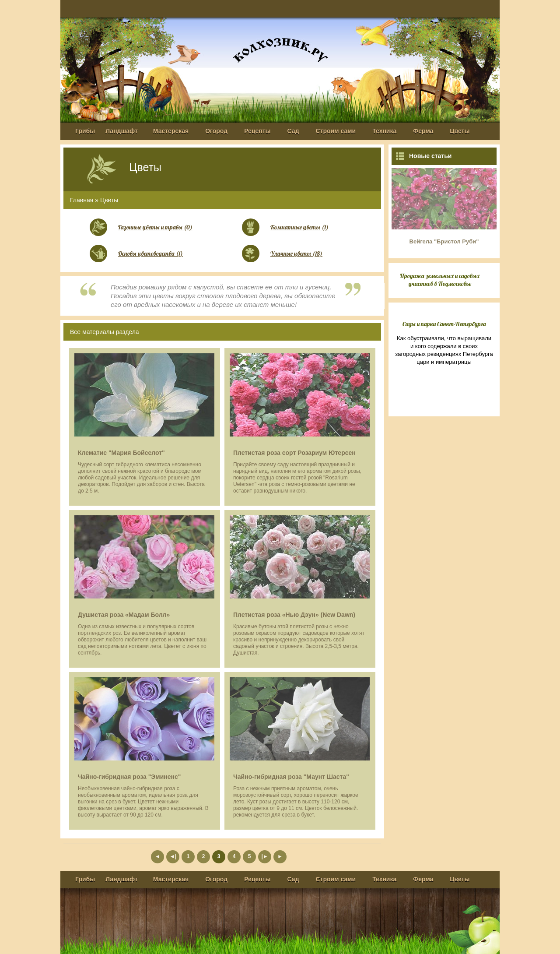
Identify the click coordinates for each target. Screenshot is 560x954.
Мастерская (171, 131)
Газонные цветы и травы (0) (155, 227)
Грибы (85, 131)
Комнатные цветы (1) (299, 227)
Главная (82, 200)
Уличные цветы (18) (296, 253)
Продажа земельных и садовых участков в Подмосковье (440, 280)
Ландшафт (122, 131)
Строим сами (336, 131)
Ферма (423, 131)
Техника (384, 131)
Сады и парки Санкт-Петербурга (444, 324)
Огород (216, 131)
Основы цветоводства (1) (150, 253)
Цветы (460, 131)
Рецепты (257, 131)
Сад (293, 131)
